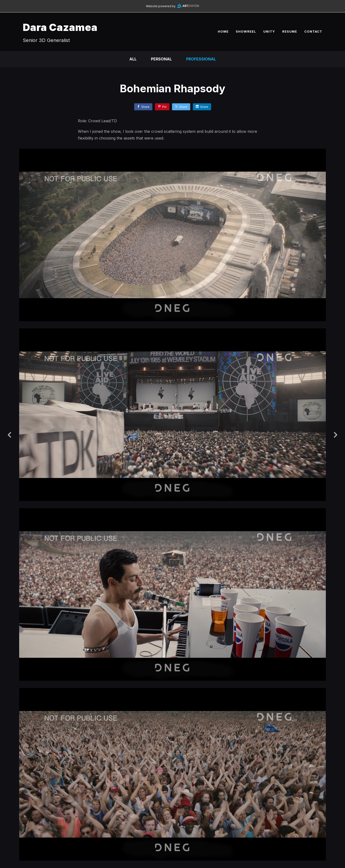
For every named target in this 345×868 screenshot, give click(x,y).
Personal (161, 59)
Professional (201, 59)
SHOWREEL (246, 31)
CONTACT (313, 31)
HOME (223, 31)
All (133, 59)
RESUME (290, 31)
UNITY (269, 31)
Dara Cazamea (60, 27)
